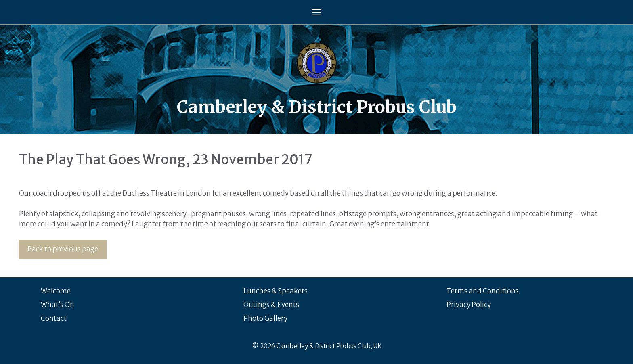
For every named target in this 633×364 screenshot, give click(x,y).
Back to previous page (63, 249)
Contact (54, 318)
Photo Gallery (265, 318)
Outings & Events (271, 305)
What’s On (58, 305)
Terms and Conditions (483, 291)
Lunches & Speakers (276, 291)
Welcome (56, 291)
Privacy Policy (469, 305)
